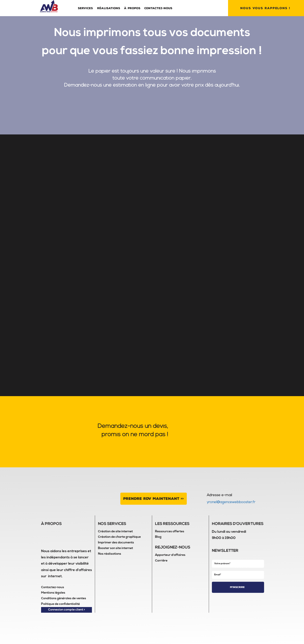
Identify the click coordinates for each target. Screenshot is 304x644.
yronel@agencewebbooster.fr (231, 502)
